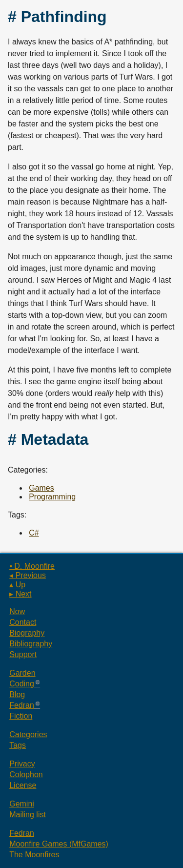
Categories (28, 734)
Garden (22, 673)
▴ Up (17, 585)
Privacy (22, 764)
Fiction (21, 716)
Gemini (22, 804)
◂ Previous (28, 575)
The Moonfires (34, 855)
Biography (27, 633)
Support (23, 654)
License (23, 785)
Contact (23, 622)
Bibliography (31, 644)
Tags (18, 745)
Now (17, 611)
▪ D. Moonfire (32, 566)
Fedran (22, 705)
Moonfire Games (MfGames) (59, 844)
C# (34, 533)
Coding (22, 684)
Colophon (26, 775)
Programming (52, 497)
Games (41, 488)
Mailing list (28, 815)
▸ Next (20, 594)
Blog (17, 694)
